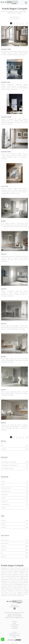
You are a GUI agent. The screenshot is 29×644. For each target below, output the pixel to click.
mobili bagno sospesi (14, 469)
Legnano (14, 550)
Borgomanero (14, 540)
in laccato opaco (14, 491)
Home (3, 11)
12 (27, 23)
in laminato (14, 495)
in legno (14, 498)
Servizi (14, 623)
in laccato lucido (14, 488)
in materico (14, 501)
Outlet (14, 637)
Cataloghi (14, 628)
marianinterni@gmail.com (16, 618)
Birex (14, 446)
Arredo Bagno (23, 11)
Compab (14, 449)
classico (14, 521)
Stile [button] (3, 516)
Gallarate (14, 547)
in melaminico (14, 504)
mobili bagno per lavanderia (14, 465)
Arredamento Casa (12, 11)
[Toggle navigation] (26, 3)
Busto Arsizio (14, 543)
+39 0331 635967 (17, 616)
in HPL (14, 485)
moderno (14, 527)
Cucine (15, 632)
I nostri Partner (15, 625)
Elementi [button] (4, 457)
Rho (14, 553)
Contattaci (15, 627)
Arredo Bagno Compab (14, 13)
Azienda (14, 622)
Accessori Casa (14, 635)
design (14, 524)
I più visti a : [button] (5, 535)
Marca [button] (3, 441)
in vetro (14, 508)
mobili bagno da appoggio (14, 462)
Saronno (14, 556)
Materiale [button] (5, 477)
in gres (14, 482)
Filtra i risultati (14, 18)
